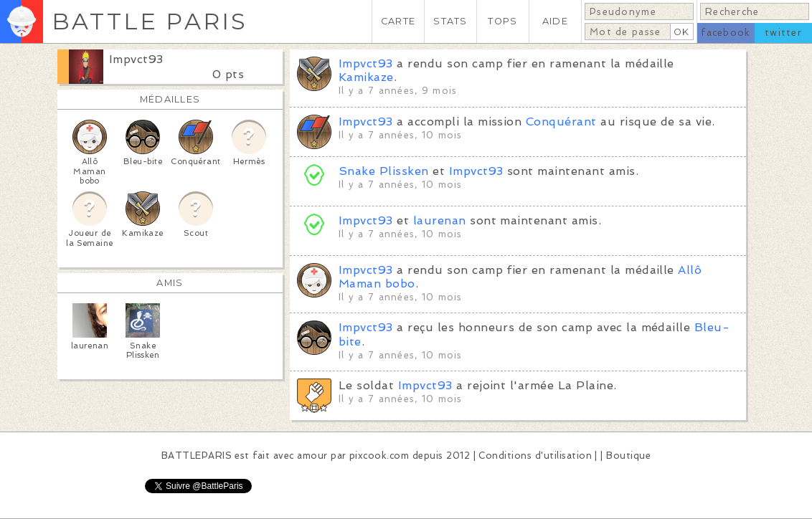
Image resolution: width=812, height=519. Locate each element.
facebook (726, 33)
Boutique (628, 456)
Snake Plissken (384, 171)
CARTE (398, 21)
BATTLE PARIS (150, 21)
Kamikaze (366, 77)
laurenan (440, 220)
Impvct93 (136, 59)
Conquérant (561, 122)
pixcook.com (379, 456)
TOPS (502, 21)
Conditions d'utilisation (535, 456)
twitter (783, 33)
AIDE (555, 21)
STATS (450, 21)
